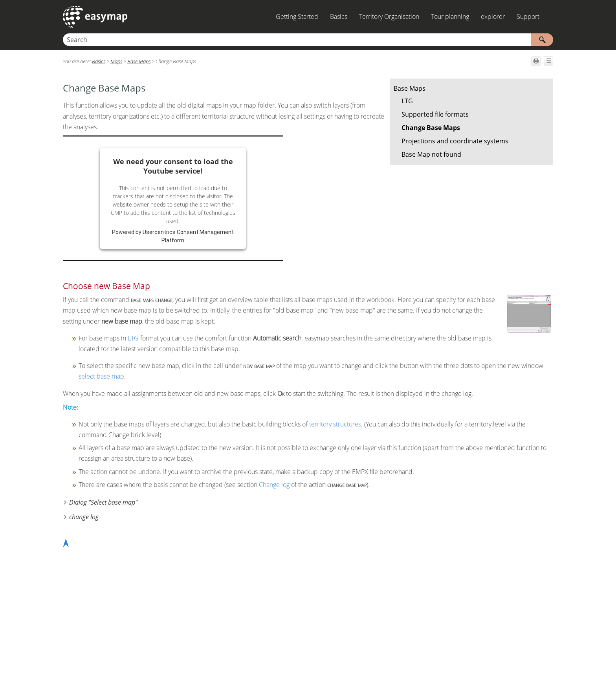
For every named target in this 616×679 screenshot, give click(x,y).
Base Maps (410, 88)
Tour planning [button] (450, 16)
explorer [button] (493, 16)
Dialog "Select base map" (103, 502)
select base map (101, 376)
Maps (116, 61)
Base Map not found (431, 154)
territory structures (335, 424)
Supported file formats (435, 114)
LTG (407, 101)
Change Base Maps (431, 128)
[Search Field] (308, 40)
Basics (99, 61)
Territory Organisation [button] (389, 16)
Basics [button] (339, 16)
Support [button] (528, 16)
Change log (274, 485)
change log (84, 517)
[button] (542, 40)
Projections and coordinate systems (455, 141)
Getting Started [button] (297, 16)
